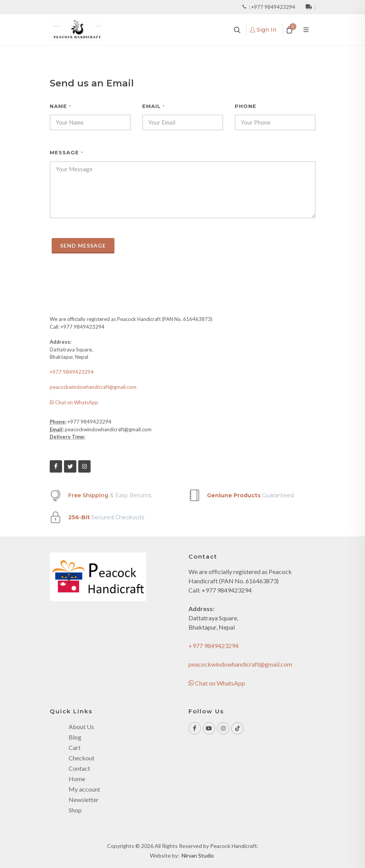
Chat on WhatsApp (74, 402)
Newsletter (84, 800)
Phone (246, 106)
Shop (75, 810)
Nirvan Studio (198, 855)
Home (77, 779)
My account (84, 789)
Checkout (82, 758)
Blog (75, 737)
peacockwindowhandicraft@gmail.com (93, 387)
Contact (79, 768)
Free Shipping (88, 495)
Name (61, 106)
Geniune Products (234, 495)
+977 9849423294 (274, 7)
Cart (75, 747)
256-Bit (79, 517)
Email (154, 106)
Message (66, 152)
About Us (81, 727)
